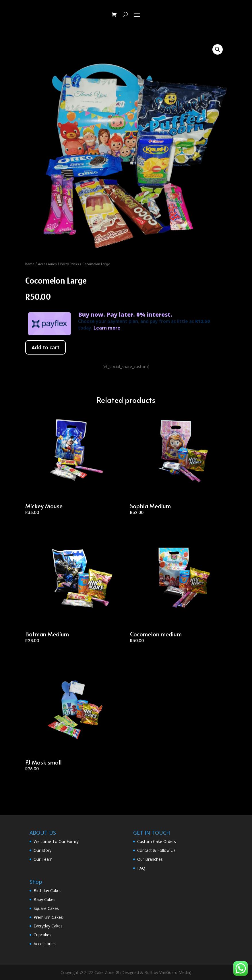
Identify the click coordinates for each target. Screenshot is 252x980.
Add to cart (45, 347)
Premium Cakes (48, 917)
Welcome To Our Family (56, 841)
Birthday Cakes (48, 891)
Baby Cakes (44, 899)
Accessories (47, 264)
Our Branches (150, 859)
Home (30, 264)
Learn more (107, 328)
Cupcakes (42, 935)
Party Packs (70, 264)
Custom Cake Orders (157, 841)
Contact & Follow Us (156, 850)
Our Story (42, 850)
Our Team (43, 859)
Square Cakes (46, 908)
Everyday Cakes (48, 926)
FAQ (141, 868)
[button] (218, 49)
